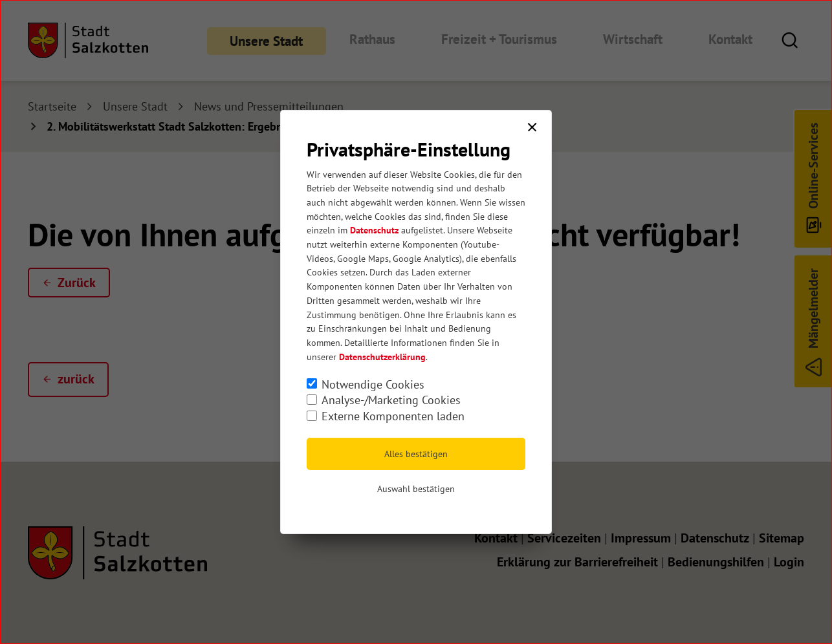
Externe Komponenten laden (393, 416)
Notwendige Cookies (373, 384)
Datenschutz (374, 230)
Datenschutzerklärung (382, 357)
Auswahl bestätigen (416, 489)
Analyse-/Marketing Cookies (391, 400)
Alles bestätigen (416, 454)
